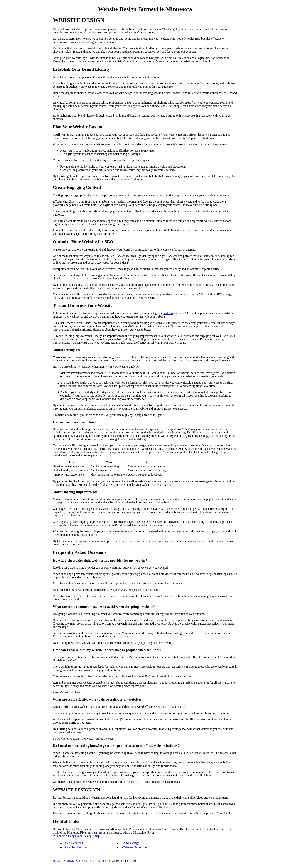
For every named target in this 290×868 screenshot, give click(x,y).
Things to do (75, 836)
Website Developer (135, 847)
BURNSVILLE (97, 861)
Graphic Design (76, 847)
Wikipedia (59, 836)
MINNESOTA (75, 861)
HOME (57, 861)
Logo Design (131, 843)
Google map (92, 836)
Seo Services (74, 843)
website (168, 313)
